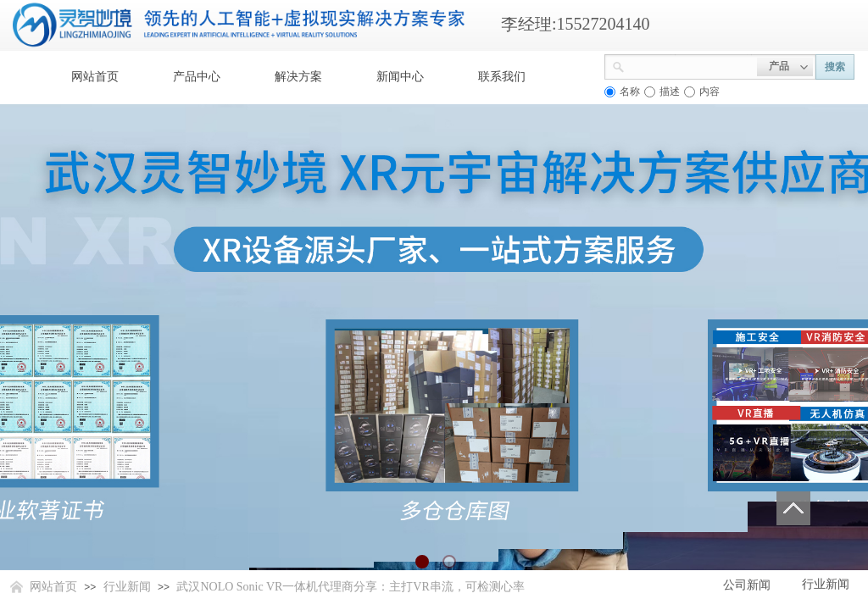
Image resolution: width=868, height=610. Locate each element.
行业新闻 (127, 587)
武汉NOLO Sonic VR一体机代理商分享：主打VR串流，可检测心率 (350, 587)
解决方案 (298, 77)
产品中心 (197, 77)
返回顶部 (793, 508)
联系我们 (502, 77)
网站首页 (95, 77)
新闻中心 (400, 77)
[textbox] (691, 65)
